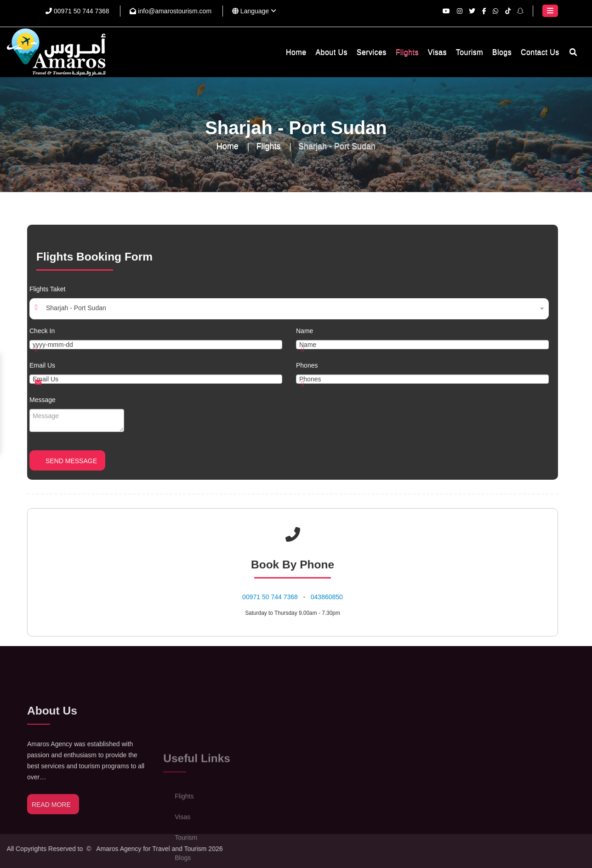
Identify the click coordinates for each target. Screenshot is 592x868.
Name (305, 331)
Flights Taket (47, 289)
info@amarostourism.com (171, 11)
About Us (331, 52)
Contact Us (540, 52)
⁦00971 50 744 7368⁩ (77, 11)
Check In (42, 331)
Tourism (470, 52)
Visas (437, 52)
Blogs (502, 52)
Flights (407, 52)
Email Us (42, 365)
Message (43, 400)
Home (296, 52)
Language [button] (254, 11)
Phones (307, 365)
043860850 (327, 597)
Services (372, 52)
